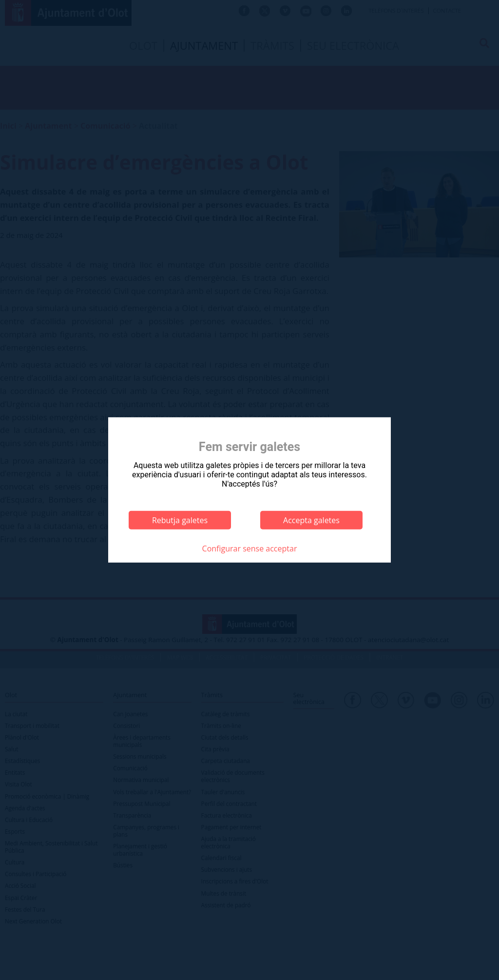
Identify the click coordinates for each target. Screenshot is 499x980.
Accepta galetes (311, 520)
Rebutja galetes (180, 520)
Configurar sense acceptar (250, 549)
